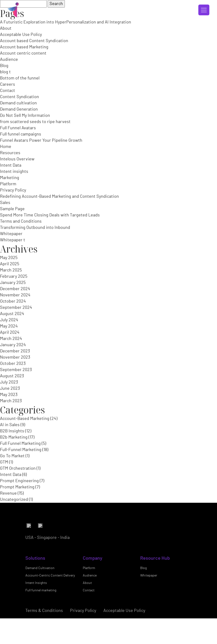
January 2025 (13, 283)
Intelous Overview (17, 159)
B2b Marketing (14, 437)
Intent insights (14, 172)
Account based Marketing (24, 47)
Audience (9, 60)
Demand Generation (19, 109)
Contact (8, 91)
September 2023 (16, 370)
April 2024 (10, 333)
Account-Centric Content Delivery (50, 603)
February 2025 (14, 277)
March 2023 (11, 401)
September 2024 (16, 308)
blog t (5, 72)
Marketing (10, 178)
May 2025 (9, 258)
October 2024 (13, 301)
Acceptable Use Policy (21, 35)
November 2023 (15, 357)
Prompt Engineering (19, 481)
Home (6, 147)
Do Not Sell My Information (25, 116)
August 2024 (12, 314)
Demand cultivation (18, 103)
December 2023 (15, 351)
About (6, 28)
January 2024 (13, 345)
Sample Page (12, 209)
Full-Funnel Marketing (21, 450)
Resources (10, 153)
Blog (4, 66)
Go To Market (12, 456)
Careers (8, 85)
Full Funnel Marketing (20, 444)
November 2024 (15, 295)
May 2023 (9, 395)
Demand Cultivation (40, 595)
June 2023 (10, 389)
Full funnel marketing (41, 617)
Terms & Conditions (44, 638)
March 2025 (11, 270)
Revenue (8, 493)
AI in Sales (10, 425)
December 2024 (15, 289)
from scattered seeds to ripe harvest (35, 122)
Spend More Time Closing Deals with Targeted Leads (50, 215)
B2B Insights (12, 431)
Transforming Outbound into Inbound (35, 228)
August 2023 (12, 376)
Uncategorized (14, 500)
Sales (5, 203)
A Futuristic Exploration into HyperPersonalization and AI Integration (66, 22)
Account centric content (23, 53)
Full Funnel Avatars (18, 128)
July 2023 (9, 382)
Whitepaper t (13, 240)
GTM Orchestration (18, 469)
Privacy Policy (13, 190)
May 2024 (9, 326)
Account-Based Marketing (25, 419)
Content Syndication (19, 97)
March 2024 (11, 339)
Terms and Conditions (21, 221)
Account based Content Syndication (34, 41)
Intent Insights (36, 610)
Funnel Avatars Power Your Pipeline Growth (41, 141)
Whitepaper (11, 234)
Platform (8, 184)
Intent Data (11, 165)
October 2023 (13, 364)
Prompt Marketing (17, 487)
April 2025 (10, 264)
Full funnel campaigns (21, 134)
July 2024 (9, 320)
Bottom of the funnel (20, 78)
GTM (4, 462)
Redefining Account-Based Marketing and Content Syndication (59, 197)
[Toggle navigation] (204, 10)
